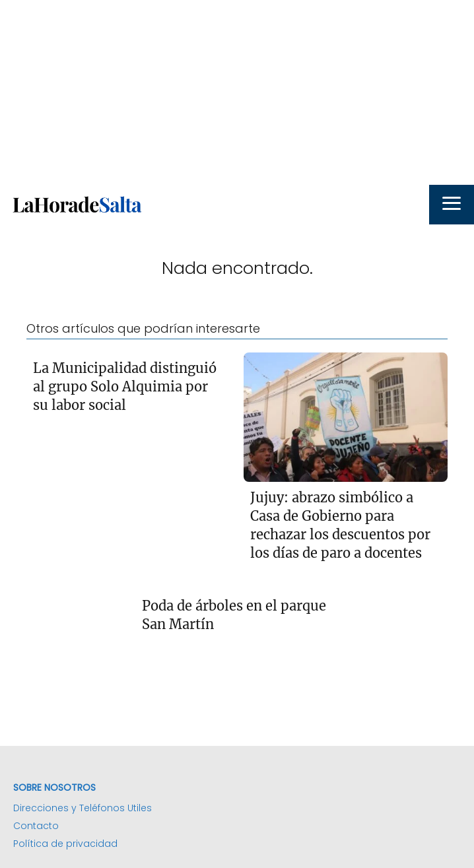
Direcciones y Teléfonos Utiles (83, 808)
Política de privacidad (65, 844)
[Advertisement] (237, 92)
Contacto (36, 826)
